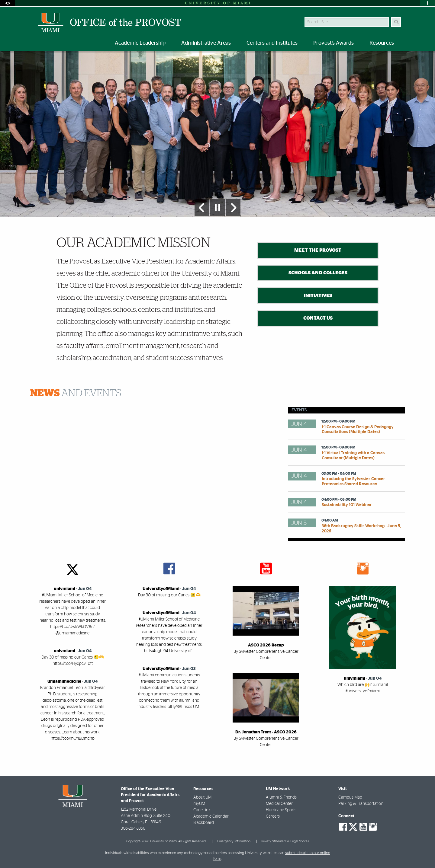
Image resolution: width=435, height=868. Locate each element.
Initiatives (318, 295)
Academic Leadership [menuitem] (140, 43)
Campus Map (350, 797)
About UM (202, 797)
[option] (217, 134)
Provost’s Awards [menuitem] (333, 43)
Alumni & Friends (281, 797)
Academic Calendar (211, 816)
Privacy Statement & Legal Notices (285, 841)
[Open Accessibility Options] (8, 3)
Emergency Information (234, 841)
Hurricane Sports (281, 810)
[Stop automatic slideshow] (217, 208)
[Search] (396, 22)
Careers (273, 816)
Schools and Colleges (318, 273)
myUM (199, 804)
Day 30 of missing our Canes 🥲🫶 (169, 595)
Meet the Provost (318, 250)
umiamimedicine (64, 681)
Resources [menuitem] (382, 43)
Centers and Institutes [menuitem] (272, 43)
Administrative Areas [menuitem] (206, 43)
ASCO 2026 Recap (266, 645)
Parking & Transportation (361, 804)
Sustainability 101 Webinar (347, 505)
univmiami (64, 589)
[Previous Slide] (202, 208)
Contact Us (318, 318)
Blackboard (204, 823)
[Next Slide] (233, 208)
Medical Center (279, 804)
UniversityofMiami (161, 589)
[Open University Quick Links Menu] (427, 3)
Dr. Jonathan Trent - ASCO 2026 (266, 732)
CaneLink (202, 810)
